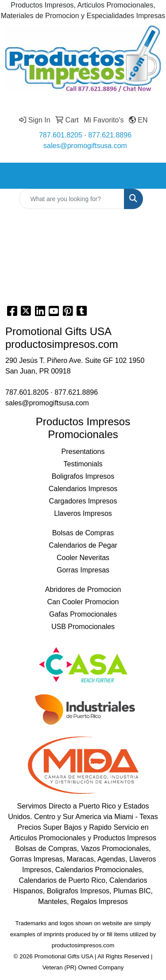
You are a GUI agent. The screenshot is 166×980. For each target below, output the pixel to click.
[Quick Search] (72, 199)
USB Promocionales (83, 627)
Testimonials (83, 464)
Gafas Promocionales (83, 614)
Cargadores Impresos (83, 501)
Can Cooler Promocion (83, 602)
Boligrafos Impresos (83, 476)
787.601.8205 (61, 135)
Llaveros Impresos (83, 513)
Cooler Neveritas (83, 558)
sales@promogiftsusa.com (85, 146)
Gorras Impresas (83, 570)
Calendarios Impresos (83, 489)
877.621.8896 (110, 135)
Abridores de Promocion (83, 589)
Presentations (83, 452)
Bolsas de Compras (83, 533)
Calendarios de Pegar (83, 545)
